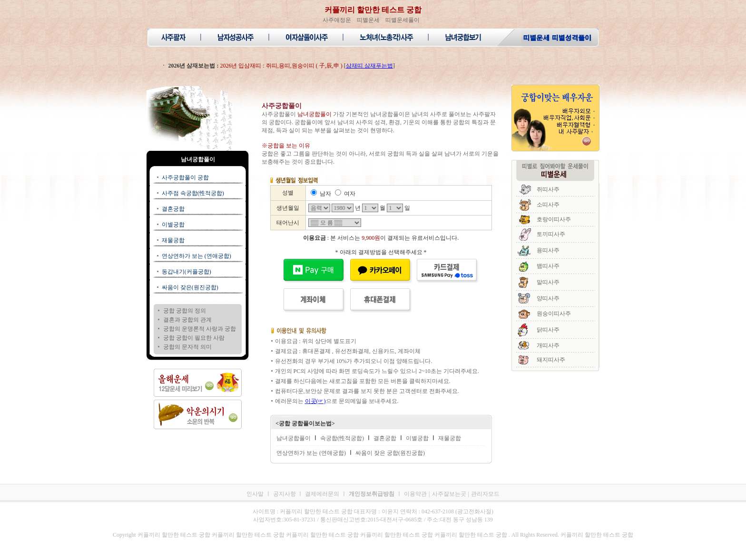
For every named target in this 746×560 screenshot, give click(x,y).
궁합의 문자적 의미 (187, 347)
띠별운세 (368, 20)
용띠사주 (548, 250)
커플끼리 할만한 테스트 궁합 (373, 10)
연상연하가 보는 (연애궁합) (196, 256)
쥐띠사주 (548, 189)
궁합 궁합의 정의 (185, 311)
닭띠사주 (548, 330)
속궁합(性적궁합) (342, 438)
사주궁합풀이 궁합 (185, 177)
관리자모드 (485, 494)
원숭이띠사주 (554, 314)
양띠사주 (548, 298)
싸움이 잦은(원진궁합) (190, 287)
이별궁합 (173, 225)
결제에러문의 (322, 494)
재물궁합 (173, 240)
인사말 (255, 494)
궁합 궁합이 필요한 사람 (194, 338)
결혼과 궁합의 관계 (187, 320)
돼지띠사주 (551, 360)
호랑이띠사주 (554, 219)
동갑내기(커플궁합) (186, 272)
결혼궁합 (173, 209)
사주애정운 (337, 20)
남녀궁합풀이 (294, 438)
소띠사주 (548, 205)
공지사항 (285, 494)
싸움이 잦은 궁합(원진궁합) (390, 453)
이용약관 (415, 494)
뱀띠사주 (548, 266)
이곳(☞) (315, 401)
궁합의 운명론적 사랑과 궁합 (200, 329)
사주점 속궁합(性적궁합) (193, 193)
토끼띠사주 (551, 234)
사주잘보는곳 (449, 494)
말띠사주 (548, 282)
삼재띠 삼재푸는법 (369, 66)
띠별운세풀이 (402, 20)
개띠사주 (548, 345)
